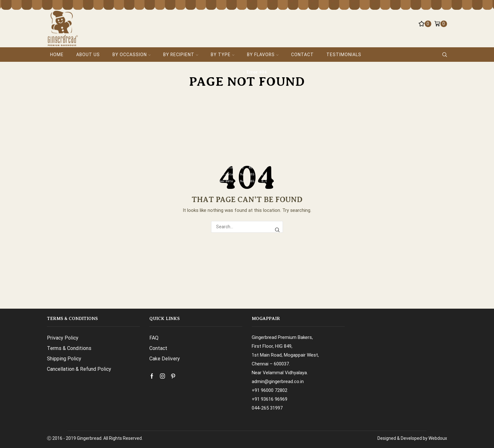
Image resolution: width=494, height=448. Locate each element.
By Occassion (132, 55)
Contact (302, 55)
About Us (88, 55)
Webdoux (438, 438)
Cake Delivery (165, 359)
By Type (223, 55)
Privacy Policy (63, 338)
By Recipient (181, 55)
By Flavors (263, 55)
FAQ (154, 338)
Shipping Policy (64, 359)
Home (57, 55)
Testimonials (344, 55)
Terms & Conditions (69, 348)
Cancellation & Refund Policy (79, 369)
